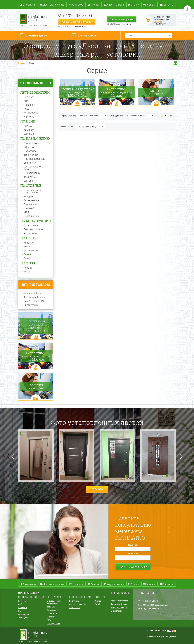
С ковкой (29, 208)
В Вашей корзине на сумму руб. (162, 20)
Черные (28, 247)
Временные (30, 163)
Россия (28, 268)
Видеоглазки (31, 305)
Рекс (26, 109)
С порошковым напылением (32, 191)
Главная (22, 63)
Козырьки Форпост (34, 293)
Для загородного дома (33, 168)
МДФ (27, 212)
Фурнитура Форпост (35, 297)
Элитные (29, 134)
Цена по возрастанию (89, 116)
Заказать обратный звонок (77, 22)
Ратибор (28, 97)
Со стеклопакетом (34, 229)
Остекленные (31, 200)
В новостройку (32, 173)
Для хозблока (32, 143)
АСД (26, 101)
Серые (27, 254)
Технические (31, 155)
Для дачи (29, 181)
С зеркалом (30, 204)
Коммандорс (31, 113)
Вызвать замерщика (122, 19)
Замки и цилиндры (34, 301)
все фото (97, 489)
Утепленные (31, 233)
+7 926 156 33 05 (77, 15)
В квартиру (30, 151)
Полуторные (31, 225)
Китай (27, 272)
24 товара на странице (136, 116)
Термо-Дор (30, 117)
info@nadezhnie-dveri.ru (120, 24)
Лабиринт (29, 105)
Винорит (28, 197)
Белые (27, 258)
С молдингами (32, 216)
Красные (29, 243)
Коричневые (31, 251)
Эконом (28, 126)
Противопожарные (34, 159)
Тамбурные (30, 177)
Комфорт (29, 130)
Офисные (29, 147)
